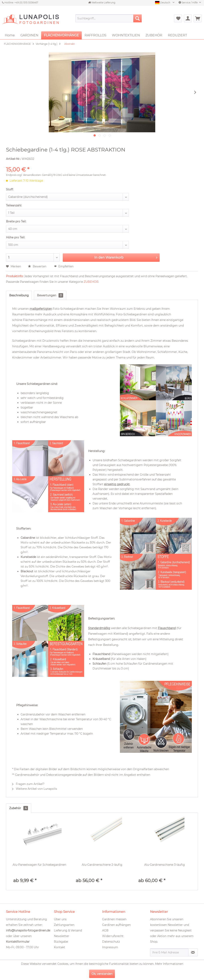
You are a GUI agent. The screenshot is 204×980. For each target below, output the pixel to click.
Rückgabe (61, 942)
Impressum (110, 947)
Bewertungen (50, 295)
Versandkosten (32, 175)
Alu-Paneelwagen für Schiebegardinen (39, 865)
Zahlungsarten (64, 925)
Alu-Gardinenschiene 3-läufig (165, 865)
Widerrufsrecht (113, 936)
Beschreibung (19, 295)
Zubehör (19, 808)
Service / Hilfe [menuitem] (188, 2)
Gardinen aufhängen (116, 925)
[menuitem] (108, 18)
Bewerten (38, 266)
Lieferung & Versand (68, 930)
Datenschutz (111, 942)
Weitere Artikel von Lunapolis (35, 789)
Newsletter (62, 936)
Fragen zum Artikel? (28, 784)
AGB (105, 930)
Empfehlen (64, 266)
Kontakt (60, 947)
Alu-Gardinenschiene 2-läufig (102, 865)
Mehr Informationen (169, 964)
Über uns (60, 919)
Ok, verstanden (102, 974)
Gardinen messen (114, 919)
